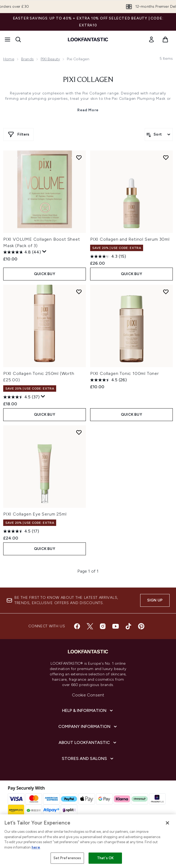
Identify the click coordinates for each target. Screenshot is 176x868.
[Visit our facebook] (77, 626)
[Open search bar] (18, 39)
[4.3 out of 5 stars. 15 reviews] (108, 256)
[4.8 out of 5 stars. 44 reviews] (22, 252)
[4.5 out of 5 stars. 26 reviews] (108, 380)
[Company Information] (88, 727)
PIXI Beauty (50, 59)
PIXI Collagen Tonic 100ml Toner (125, 373)
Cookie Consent (88, 695)
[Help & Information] (88, 711)
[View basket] (165, 39)
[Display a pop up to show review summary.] (44, 252)
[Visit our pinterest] (141, 626)
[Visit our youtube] (116, 626)
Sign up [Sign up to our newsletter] (155, 600)
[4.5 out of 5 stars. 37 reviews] (21, 397)
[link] (151, 39)
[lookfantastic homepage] (88, 39)
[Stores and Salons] (88, 759)
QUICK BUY (45, 274)
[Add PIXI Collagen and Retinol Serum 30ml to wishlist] (166, 157)
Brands (27, 59)
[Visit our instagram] (103, 626)
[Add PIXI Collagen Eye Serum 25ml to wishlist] (79, 432)
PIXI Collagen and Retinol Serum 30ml (130, 239)
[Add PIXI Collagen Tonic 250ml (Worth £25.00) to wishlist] (79, 292)
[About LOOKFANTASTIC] (88, 743)
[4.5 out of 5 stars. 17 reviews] (21, 531)
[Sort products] (159, 134)
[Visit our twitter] (90, 626)
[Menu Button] (7, 39)
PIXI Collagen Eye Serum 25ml (35, 514)
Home (9, 59)
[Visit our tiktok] (128, 626)
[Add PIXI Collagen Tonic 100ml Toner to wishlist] (166, 292)
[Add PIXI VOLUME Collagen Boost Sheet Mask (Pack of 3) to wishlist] (79, 157)
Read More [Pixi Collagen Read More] (88, 110)
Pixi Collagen (88, 80)
